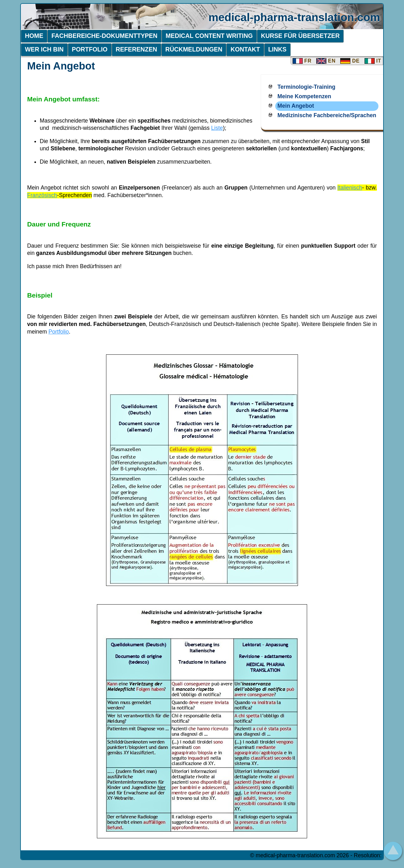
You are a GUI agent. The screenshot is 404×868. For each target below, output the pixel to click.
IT (373, 61)
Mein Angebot (296, 106)
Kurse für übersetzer (300, 36)
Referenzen (137, 49)
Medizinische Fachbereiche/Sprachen (327, 115)
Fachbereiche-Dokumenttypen (104, 36)
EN (326, 61)
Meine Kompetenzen (304, 96)
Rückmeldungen (194, 49)
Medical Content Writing (209, 36)
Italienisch (350, 188)
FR (302, 61)
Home (34, 36)
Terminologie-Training (306, 87)
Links (277, 49)
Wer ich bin (44, 49)
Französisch (42, 195)
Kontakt (245, 49)
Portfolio (90, 49)
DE (350, 61)
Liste (217, 128)
